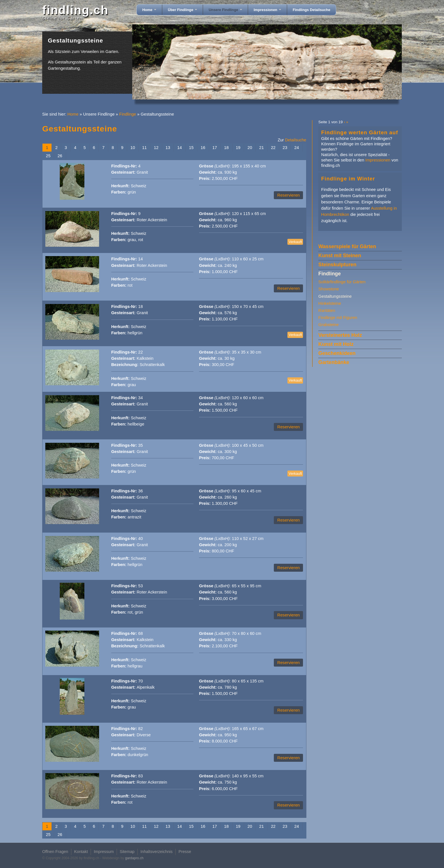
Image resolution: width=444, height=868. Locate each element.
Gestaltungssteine (335, 296)
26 (60, 156)
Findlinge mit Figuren (338, 318)
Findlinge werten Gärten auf (359, 132)
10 (133, 148)
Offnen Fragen (55, 852)
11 (144, 148)
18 (226, 148)
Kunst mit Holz (336, 344)
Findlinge (128, 114)
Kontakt (81, 852)
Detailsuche (295, 140)
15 (191, 148)
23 (285, 148)
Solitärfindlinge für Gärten (342, 282)
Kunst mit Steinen (340, 256)
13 (168, 148)
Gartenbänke (334, 362)
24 (296, 148)
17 (215, 148)
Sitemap (127, 852)
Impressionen (267, 10)
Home (149, 10)
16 (203, 148)
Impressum (104, 852)
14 (180, 148)
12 (156, 148)
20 (250, 148)
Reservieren (288, 195)
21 (261, 148)
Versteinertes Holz (340, 335)
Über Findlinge (182, 10)
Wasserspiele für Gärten (347, 246)
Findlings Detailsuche (312, 10)
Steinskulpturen (337, 265)
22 (273, 148)
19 (238, 148)
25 (48, 156)
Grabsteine (328, 325)
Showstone (329, 289)
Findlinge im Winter (348, 179)
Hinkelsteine (330, 303)
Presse (185, 852)
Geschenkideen (337, 353)
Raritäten (327, 310)
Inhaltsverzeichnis (156, 852)
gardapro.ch (134, 858)
